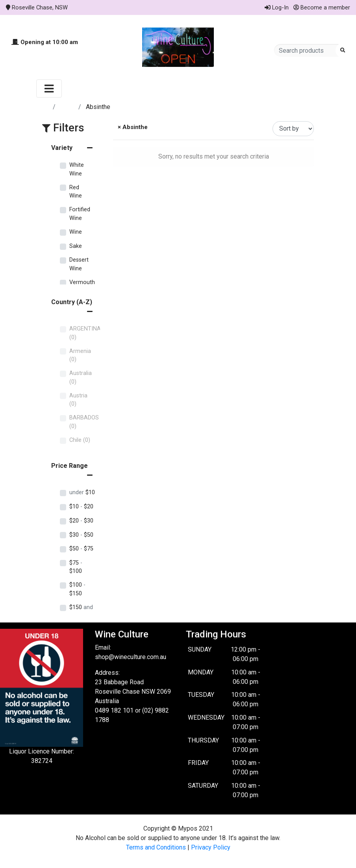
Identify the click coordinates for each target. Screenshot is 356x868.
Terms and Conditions (156, 847)
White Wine (77, 169)
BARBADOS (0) (84, 422)
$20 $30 (81, 521)
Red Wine (76, 192)
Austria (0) (78, 400)
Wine (76, 232)
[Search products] (308, 50)
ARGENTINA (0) (85, 333)
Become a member (322, 7)
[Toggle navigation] (49, 89)
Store (68, 107)
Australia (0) (81, 378)
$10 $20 (81, 507)
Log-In (277, 7)
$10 (82, 492)
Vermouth (82, 282)
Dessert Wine (79, 264)
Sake (76, 246)
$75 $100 (76, 567)
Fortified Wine (80, 214)
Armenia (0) (80, 356)
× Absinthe (132, 127)
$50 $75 (81, 549)
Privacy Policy (211, 847)
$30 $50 (81, 535)
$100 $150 (77, 589)
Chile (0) (80, 440)
